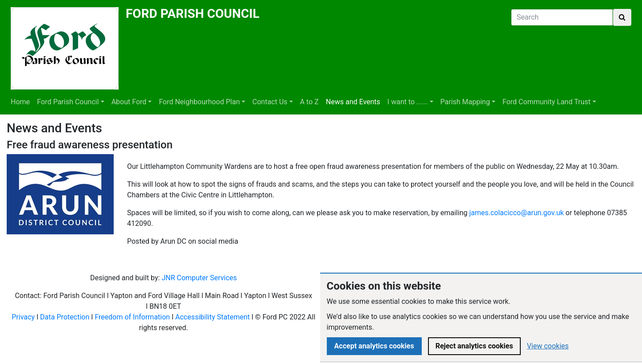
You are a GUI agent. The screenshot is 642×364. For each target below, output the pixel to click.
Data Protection (65, 317)
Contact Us (270, 102)
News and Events (353, 102)
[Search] (562, 17)
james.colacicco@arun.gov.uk (516, 213)
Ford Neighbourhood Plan (199, 102)
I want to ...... (408, 102)
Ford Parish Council (68, 102)
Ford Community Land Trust (547, 102)
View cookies (548, 346)
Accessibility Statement (212, 317)
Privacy (23, 317)
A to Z (309, 102)
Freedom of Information (132, 317)
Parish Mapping (465, 102)
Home (20, 102)
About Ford (129, 102)
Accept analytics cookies (374, 346)
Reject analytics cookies (474, 346)
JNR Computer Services (199, 278)
